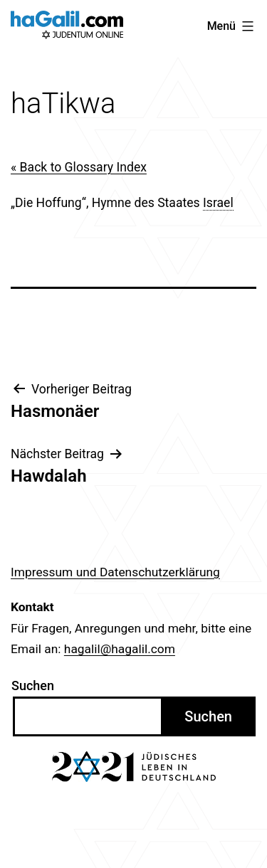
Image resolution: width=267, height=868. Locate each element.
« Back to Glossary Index (79, 167)
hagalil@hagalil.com (120, 649)
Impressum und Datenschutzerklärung (115, 572)
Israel (218, 203)
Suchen (33, 686)
